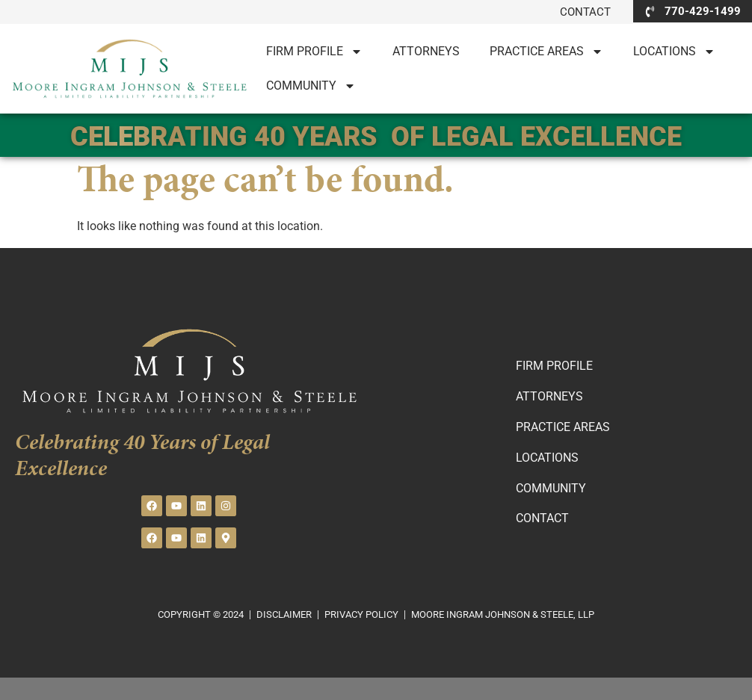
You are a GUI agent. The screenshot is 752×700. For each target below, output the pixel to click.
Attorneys (426, 51)
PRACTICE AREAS (546, 52)
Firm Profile (314, 52)
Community (311, 86)
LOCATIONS (674, 52)
